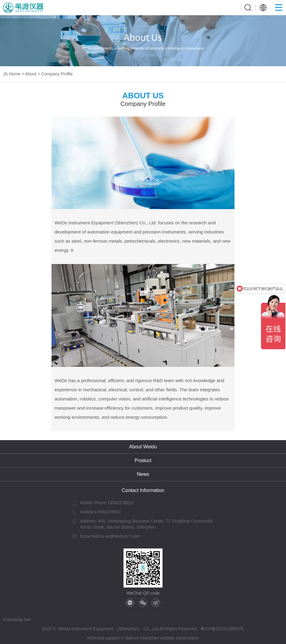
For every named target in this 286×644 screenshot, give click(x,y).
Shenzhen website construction (170, 638)
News (143, 474)
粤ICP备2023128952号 (222, 629)
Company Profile (57, 74)
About (31, 74)
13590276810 (120, 503)
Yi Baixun (129, 638)
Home (15, 74)
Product (143, 460)
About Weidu (143, 447)
